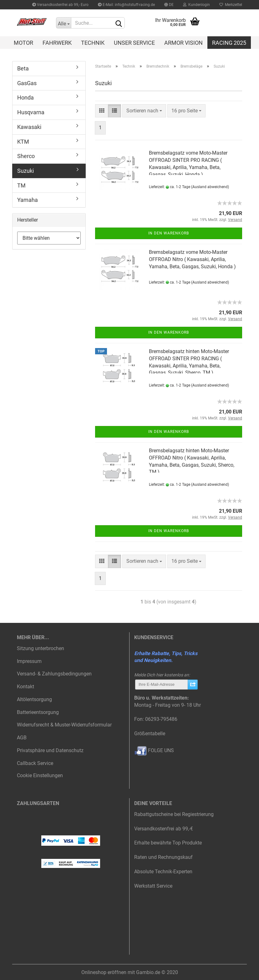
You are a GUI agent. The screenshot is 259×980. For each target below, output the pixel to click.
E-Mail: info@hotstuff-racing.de (126, 5)
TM (21, 185)
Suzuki (25, 171)
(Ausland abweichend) (210, 187)
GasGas (27, 83)
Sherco (26, 156)
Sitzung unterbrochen (41, 648)
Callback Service (35, 763)
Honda (25, 97)
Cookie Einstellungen (40, 775)
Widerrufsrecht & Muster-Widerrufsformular (64, 725)
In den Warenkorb (169, 233)
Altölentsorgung (34, 699)
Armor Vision (183, 43)
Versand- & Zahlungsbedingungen (54, 674)
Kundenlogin (196, 5)
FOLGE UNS (154, 750)
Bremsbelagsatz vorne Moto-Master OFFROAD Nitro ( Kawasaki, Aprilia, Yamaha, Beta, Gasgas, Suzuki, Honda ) (192, 259)
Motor (23, 43)
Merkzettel (231, 5)
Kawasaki (29, 127)
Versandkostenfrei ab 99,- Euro (60, 5)
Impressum (29, 661)
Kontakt (25, 687)
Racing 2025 (229, 43)
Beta (23, 68)
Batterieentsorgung (38, 712)
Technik (93, 43)
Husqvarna (31, 112)
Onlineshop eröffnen (104, 972)
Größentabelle (150, 734)
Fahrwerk (57, 43)
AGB (22, 738)
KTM (23, 142)
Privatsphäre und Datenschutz (50, 750)
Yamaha (28, 200)
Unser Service (134, 43)
